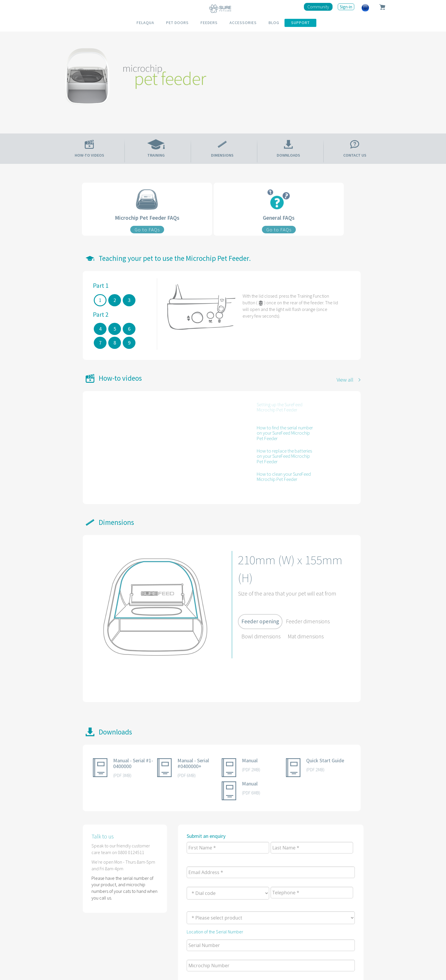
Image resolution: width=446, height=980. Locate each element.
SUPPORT (300, 23)
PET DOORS (177, 23)
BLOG (274, 23)
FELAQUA (145, 23)
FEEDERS (209, 23)
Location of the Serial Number (215, 932)
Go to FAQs (147, 230)
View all (345, 380)
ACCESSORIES (243, 23)
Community (318, 7)
